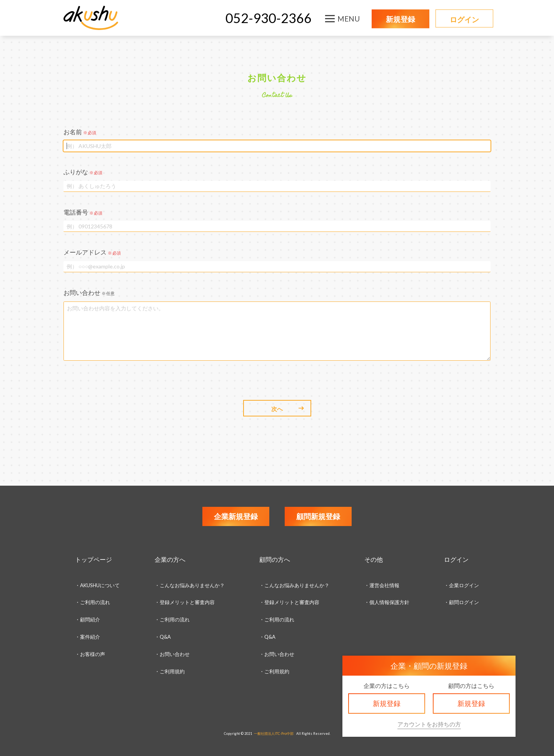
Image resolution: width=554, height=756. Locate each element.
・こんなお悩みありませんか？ (190, 585)
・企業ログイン (461, 585)
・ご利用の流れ (93, 602)
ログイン (464, 19)
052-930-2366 (269, 18)
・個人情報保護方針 (387, 602)
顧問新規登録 (318, 516)
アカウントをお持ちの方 (429, 724)
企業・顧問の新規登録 (429, 666)
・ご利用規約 (274, 671)
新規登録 (400, 19)
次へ (277, 409)
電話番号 (83, 212)
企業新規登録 (236, 516)
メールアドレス (92, 252)
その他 (374, 559)
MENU (349, 19)
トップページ (93, 559)
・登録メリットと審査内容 (185, 602)
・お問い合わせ (172, 654)
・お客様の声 (90, 654)
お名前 (80, 132)
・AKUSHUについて (97, 585)
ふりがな (83, 172)
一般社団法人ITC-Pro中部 (274, 734)
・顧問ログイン (461, 602)
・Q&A (163, 637)
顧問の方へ (275, 559)
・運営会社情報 (382, 585)
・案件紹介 (88, 637)
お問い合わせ (89, 292)
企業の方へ (170, 559)
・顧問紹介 (88, 619)
